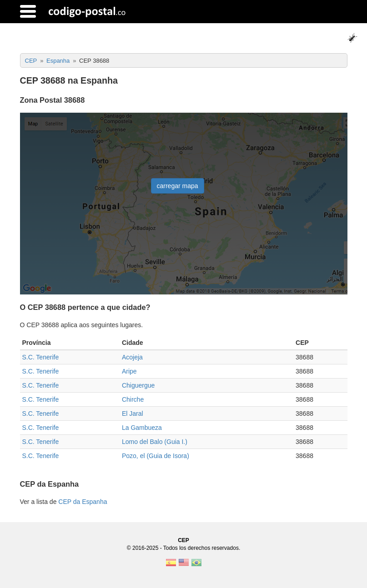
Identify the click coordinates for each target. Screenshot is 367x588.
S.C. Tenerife (41, 357)
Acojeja (132, 357)
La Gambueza (142, 428)
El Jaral (133, 414)
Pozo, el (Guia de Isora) (156, 456)
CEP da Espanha (83, 502)
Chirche (133, 399)
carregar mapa (178, 186)
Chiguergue (138, 385)
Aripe (129, 371)
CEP (183, 540)
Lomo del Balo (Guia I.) (155, 442)
